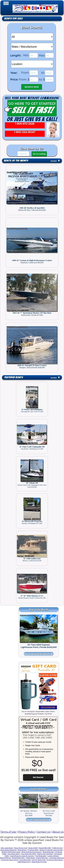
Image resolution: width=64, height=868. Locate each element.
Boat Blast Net (48, 852)
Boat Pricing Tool (21, 848)
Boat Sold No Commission (32, 852)
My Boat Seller (33, 850)
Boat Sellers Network (8, 850)
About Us (58, 832)
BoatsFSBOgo (5, 858)
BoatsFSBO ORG (18, 858)
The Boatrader (41, 856)
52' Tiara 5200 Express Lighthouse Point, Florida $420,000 (39, 646)
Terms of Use (8, 832)
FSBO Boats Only (24, 862)
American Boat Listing (10, 860)
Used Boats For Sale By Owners (22, 856)
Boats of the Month (16, 161)
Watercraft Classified (45, 854)
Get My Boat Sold (39, 860)
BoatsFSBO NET (45, 848)
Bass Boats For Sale (39, 862)
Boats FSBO (33, 848)
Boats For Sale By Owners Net (51, 850)
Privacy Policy (27, 832)
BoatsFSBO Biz (42, 858)
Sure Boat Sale (25, 860)
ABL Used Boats (7, 848)
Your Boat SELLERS (28, 854)
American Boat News (55, 860)
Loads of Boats (53, 856)
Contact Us (43, 832)
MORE (55, 161)
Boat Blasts (22, 850)
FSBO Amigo (57, 848)
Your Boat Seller (14, 854)
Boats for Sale (13, 19)
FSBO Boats (30, 858)
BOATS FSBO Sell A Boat (11, 852)
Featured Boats (14, 377)
